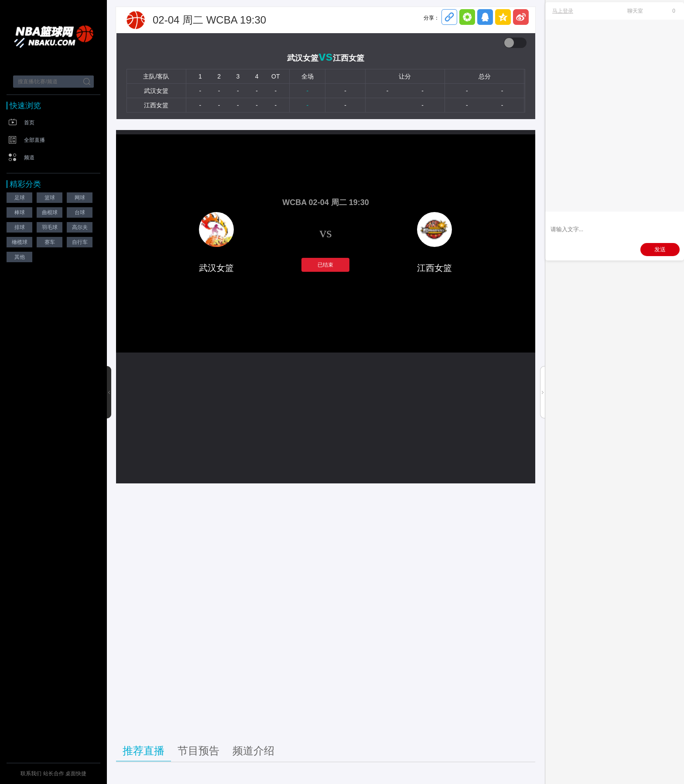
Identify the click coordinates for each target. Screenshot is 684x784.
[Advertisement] (326, 610)
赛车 (50, 242)
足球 (20, 198)
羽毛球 (50, 227)
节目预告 (198, 751)
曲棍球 (50, 212)
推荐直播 (144, 751)
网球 (80, 198)
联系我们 (31, 774)
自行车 (80, 242)
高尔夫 (80, 227)
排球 (20, 227)
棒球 (20, 212)
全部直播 (34, 140)
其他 (20, 257)
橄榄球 (20, 242)
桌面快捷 (76, 774)
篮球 (50, 198)
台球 (80, 212)
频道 (29, 157)
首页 (29, 123)
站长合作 (54, 774)
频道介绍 (253, 751)
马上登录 (563, 11)
